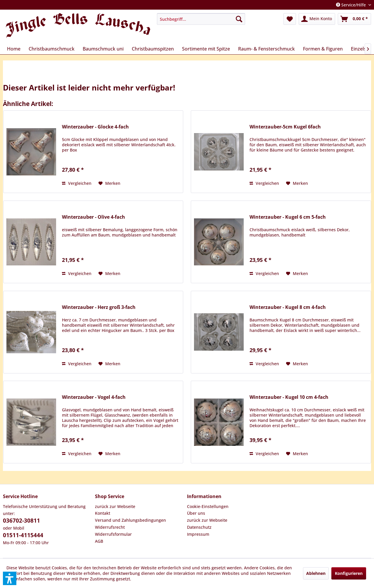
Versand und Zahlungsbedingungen (130, 520)
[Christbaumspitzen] (153, 49)
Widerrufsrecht (110, 527)
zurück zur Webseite (115, 506)
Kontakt (103, 513)
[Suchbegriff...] (201, 19)
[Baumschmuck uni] (103, 49)
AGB (99, 541)
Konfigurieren (349, 573)
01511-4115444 (23, 535)
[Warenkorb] (354, 19)
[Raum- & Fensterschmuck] (266, 49)
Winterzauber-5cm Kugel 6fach (285, 127)
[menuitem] (201, 19)
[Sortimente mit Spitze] (206, 49)
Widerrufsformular (113, 534)
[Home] (14, 49)
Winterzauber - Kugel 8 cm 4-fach (288, 307)
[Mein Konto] (317, 19)
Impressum (198, 534)
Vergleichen (77, 183)
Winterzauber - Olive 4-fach (93, 217)
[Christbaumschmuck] (52, 49)
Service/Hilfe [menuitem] (352, 5)
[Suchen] (239, 19)
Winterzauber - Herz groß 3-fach (99, 307)
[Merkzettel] (290, 19)
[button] (10, 578)
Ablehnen (316, 573)
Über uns (196, 513)
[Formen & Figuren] (323, 49)
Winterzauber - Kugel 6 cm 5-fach (288, 217)
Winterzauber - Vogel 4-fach (94, 397)
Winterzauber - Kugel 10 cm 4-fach (289, 397)
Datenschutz (199, 527)
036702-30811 (21, 521)
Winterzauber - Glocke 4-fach (95, 127)
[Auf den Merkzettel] (109, 183)
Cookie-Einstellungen (208, 506)
